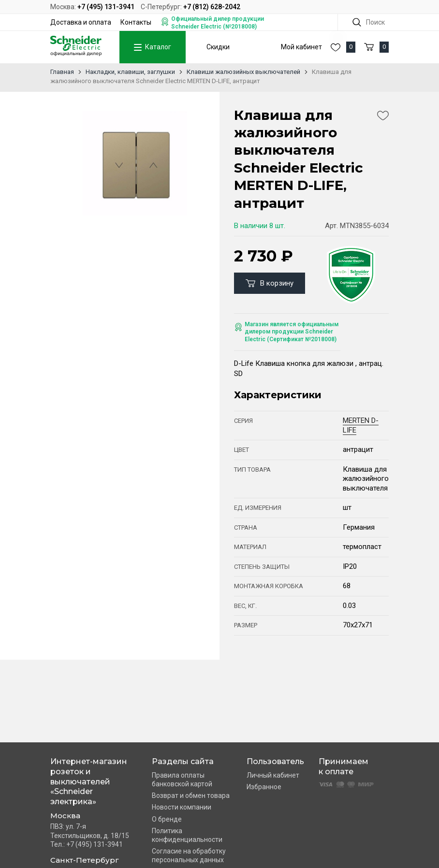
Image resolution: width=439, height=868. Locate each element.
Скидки (218, 47)
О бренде (167, 819)
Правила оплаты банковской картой (182, 780)
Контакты (136, 22)
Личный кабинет (273, 775)
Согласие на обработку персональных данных (189, 855)
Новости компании (182, 807)
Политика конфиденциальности (187, 835)
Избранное (264, 787)
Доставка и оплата (81, 22)
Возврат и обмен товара (191, 796)
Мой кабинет (301, 47)
